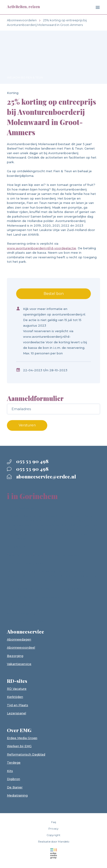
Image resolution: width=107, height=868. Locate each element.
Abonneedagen (19, 639)
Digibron (13, 779)
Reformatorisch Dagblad (26, 754)
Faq (54, 822)
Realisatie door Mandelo (54, 841)
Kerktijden (15, 697)
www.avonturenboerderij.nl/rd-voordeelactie (42, 248)
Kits (10, 771)
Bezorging (15, 656)
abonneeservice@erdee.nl (41, 476)
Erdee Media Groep (22, 738)
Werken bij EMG (19, 746)
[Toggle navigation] (94, 8)
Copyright (53, 835)
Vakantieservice (19, 664)
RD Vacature (17, 689)
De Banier (15, 787)
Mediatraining (17, 795)
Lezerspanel (16, 713)
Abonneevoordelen (22, 20)
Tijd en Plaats (18, 705)
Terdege (14, 762)
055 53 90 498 (28, 461)
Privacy (53, 829)
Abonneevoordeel (21, 647)
